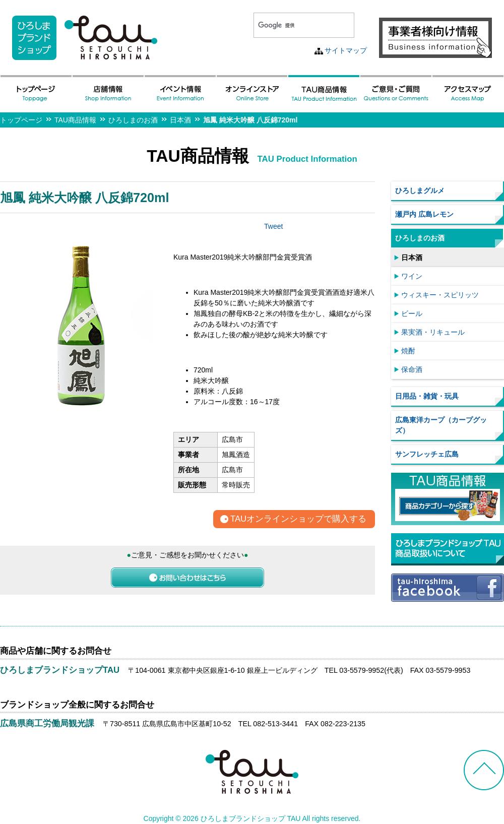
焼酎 (408, 351)
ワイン (412, 276)
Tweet (273, 226)
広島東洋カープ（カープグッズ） (441, 425)
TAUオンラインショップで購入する (298, 519)
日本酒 (180, 120)
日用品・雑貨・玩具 (427, 396)
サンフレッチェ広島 (427, 454)
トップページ (21, 120)
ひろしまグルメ (420, 191)
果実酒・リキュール (433, 332)
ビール (412, 313)
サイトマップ (346, 50)
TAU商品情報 (75, 120)
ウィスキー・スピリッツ (440, 295)
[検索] (292, 25)
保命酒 (412, 369)
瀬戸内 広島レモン (424, 214)
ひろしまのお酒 (133, 120)
